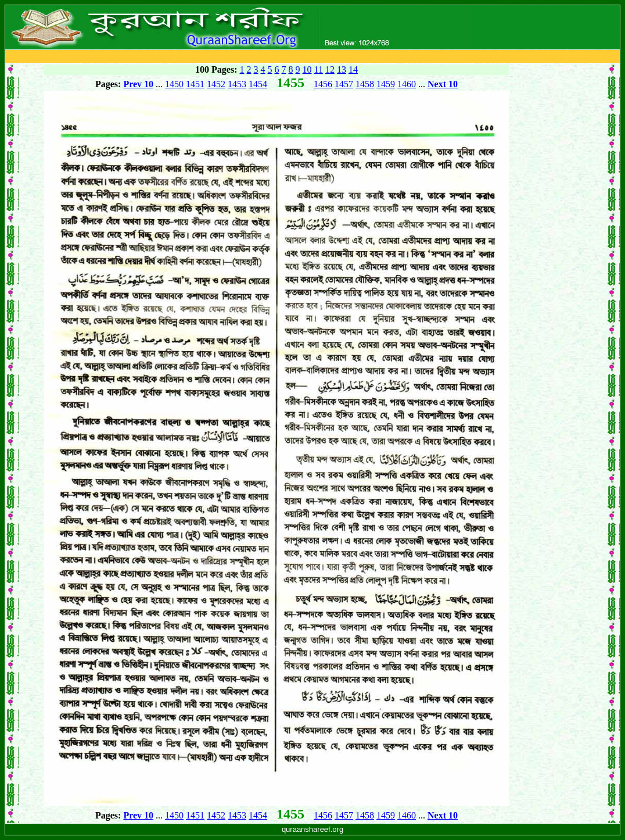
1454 (258, 84)
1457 (344, 84)
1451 (195, 84)
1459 (386, 84)
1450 (174, 84)
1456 (323, 84)
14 (353, 69)
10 (307, 69)
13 (342, 69)
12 (330, 69)
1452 (216, 84)
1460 (407, 84)
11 (319, 69)
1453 (237, 84)
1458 (365, 84)
